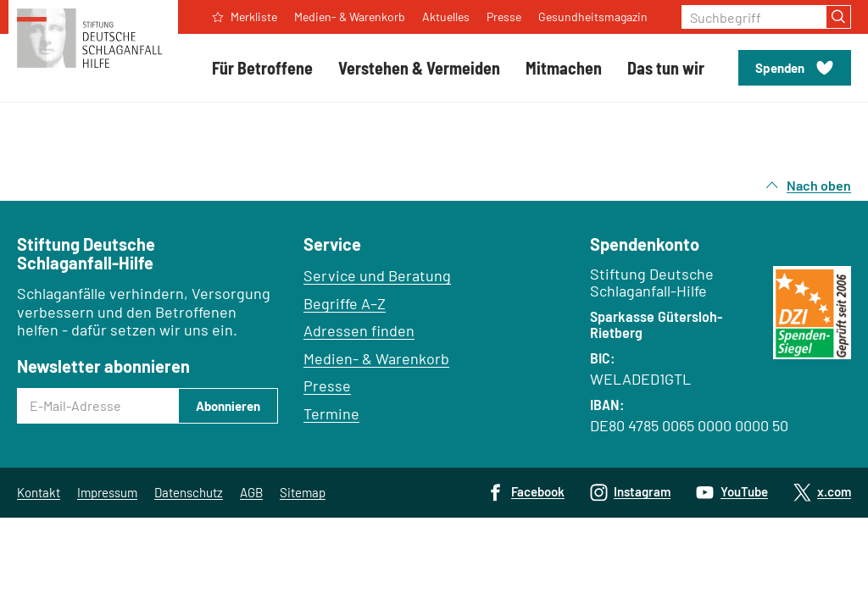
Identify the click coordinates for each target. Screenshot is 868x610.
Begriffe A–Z (345, 303)
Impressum (107, 492)
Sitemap (303, 492)
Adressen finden (359, 330)
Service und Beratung (377, 275)
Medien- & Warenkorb (376, 358)
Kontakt (39, 492)
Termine (331, 413)
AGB (251, 492)
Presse (327, 385)
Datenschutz (189, 492)
